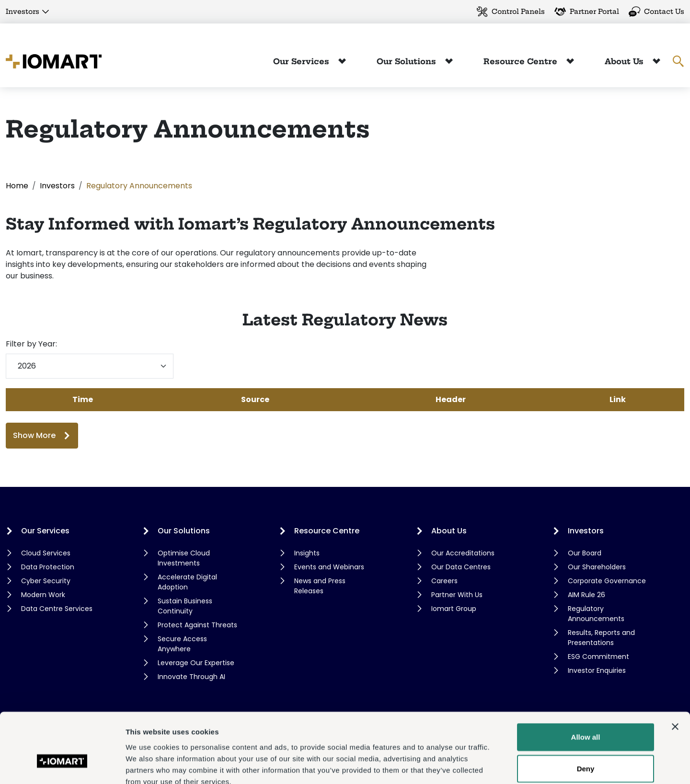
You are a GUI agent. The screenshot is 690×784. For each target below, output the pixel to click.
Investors (23, 12)
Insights (307, 553)
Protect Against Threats (197, 625)
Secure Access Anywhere (182, 644)
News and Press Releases (320, 586)
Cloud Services (46, 553)
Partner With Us (457, 595)
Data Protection (48, 567)
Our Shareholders (597, 567)
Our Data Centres (461, 567)
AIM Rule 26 (586, 595)
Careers (444, 581)
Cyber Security (46, 581)
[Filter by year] (90, 366)
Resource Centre (522, 61)
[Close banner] (675, 672)
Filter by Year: (31, 344)
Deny (586, 714)
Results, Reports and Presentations (601, 638)
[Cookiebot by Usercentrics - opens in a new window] (62, 765)
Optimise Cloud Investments (184, 558)
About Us (625, 61)
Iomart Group (454, 609)
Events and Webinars (329, 567)
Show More (34, 435)
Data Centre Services (57, 609)
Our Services (302, 61)
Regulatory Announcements (596, 614)
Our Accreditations (463, 553)
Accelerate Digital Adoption (187, 582)
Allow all (586, 682)
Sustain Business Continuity (185, 606)
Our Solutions (408, 61)
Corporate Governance (607, 581)
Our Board (585, 553)
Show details (503, 765)
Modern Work (43, 595)
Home (17, 186)
